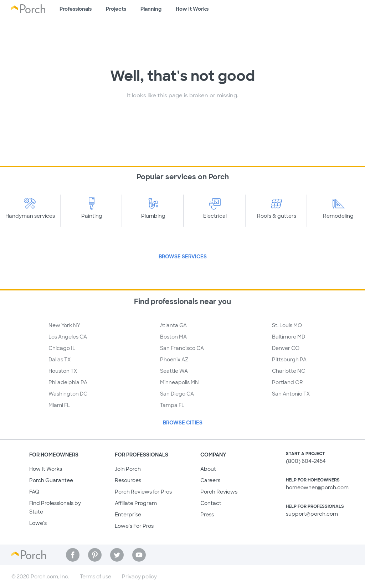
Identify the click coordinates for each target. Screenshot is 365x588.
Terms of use (96, 577)
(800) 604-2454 (306, 461)
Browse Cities (183, 423)
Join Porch (128, 469)
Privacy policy (139, 577)
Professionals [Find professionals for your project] (76, 9)
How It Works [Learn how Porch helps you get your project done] (192, 9)
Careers (210, 480)
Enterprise (128, 515)
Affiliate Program (136, 503)
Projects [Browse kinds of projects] (116, 9)
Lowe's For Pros (134, 526)
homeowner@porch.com (317, 488)
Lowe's (38, 523)
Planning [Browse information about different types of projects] (151, 9)
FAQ (34, 492)
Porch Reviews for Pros (143, 492)
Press (207, 515)
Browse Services (183, 257)
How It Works (46, 469)
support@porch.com (312, 514)
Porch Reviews (219, 492)
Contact (211, 503)
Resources (128, 480)
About (208, 469)
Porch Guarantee (51, 480)
